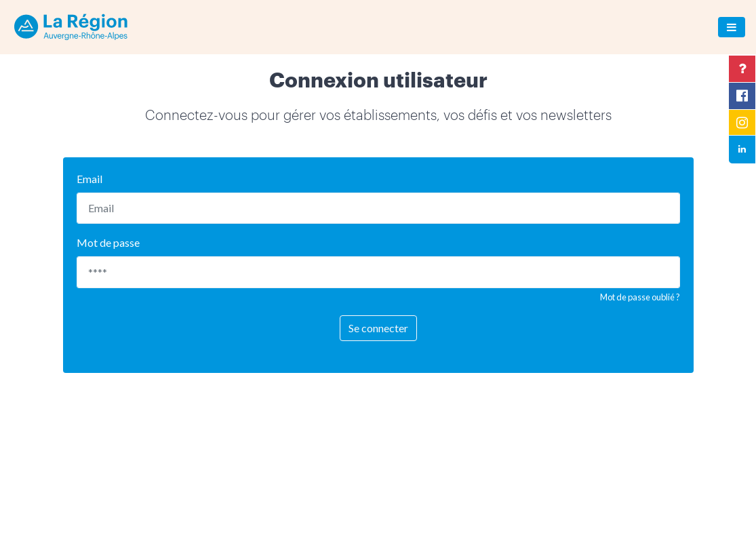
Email (89, 179)
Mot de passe (108, 242)
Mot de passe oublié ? (640, 297)
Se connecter (378, 328)
